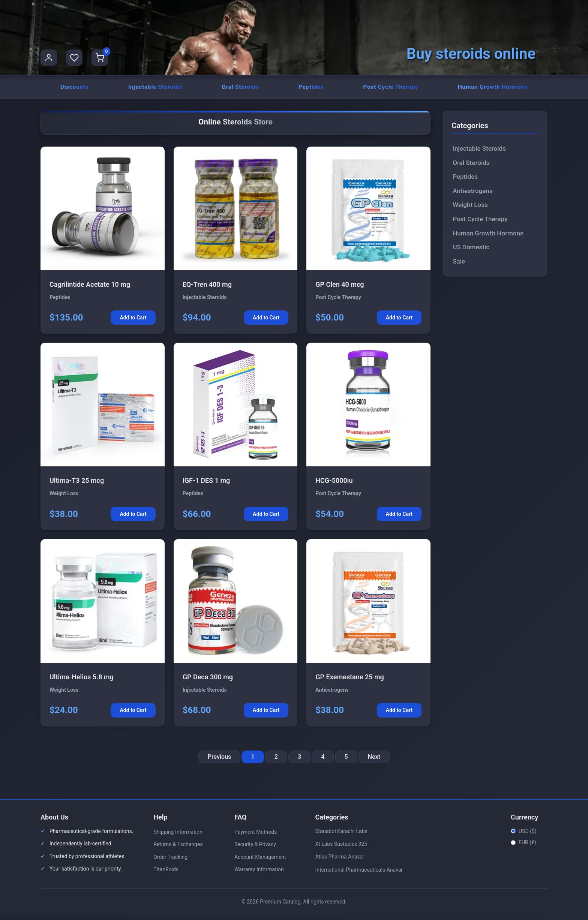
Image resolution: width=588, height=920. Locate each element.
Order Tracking (170, 862)
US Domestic (471, 252)
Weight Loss (470, 210)
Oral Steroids (240, 89)
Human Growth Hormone (492, 89)
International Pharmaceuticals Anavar (359, 875)
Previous (219, 762)
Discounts (74, 89)
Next (374, 762)
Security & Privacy (255, 850)
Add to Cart (133, 323)
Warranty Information (259, 875)
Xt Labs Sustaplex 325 (341, 849)
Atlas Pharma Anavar (340, 862)
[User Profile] (49, 58)
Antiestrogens (473, 196)
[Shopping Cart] (100, 58)
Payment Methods (256, 837)
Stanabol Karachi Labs (341, 836)
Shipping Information (178, 837)
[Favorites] (74, 58)
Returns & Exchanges (178, 850)
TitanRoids (166, 875)
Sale (459, 266)
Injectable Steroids (155, 89)
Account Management (260, 862)
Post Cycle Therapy (389, 89)
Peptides (310, 89)
